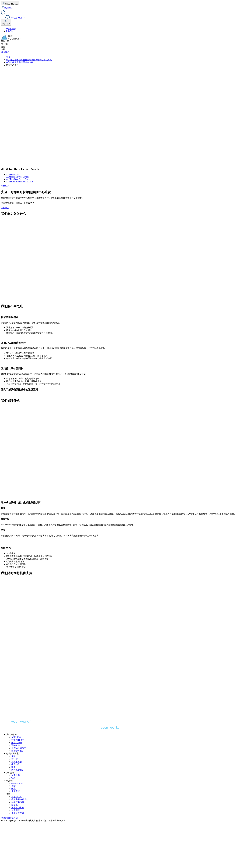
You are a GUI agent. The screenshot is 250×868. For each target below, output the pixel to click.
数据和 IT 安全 (18, 740)
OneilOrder (11, 29)
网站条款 (5, 818)
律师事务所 (17, 762)
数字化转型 (17, 743)
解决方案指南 (18, 802)
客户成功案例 (18, 808)
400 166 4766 (17, 783)
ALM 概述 (16, 737)
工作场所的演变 (19, 748)
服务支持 (16, 791)
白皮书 (15, 805)
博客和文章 (17, 797)
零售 (13, 767)
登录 (13, 786)
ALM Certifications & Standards (20, 181)
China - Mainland (10, 3)
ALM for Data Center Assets (18, 179)
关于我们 (16, 775)
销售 (13, 789)
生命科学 (16, 764)
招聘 (13, 778)
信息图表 (16, 810)
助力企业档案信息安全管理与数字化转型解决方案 (29, 60)
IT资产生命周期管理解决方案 (20, 62)
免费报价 (5, 186)
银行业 (15, 759)
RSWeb (9, 31)
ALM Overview (13, 174)
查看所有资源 (18, 813)
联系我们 (7, 8)
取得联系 (5, 208)
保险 (13, 756)
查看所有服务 (18, 751)
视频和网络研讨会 (20, 799)
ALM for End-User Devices (18, 177)
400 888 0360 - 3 (13, 18)
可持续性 (16, 745)
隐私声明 (13, 818)
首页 (8, 57)
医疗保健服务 (18, 770)
